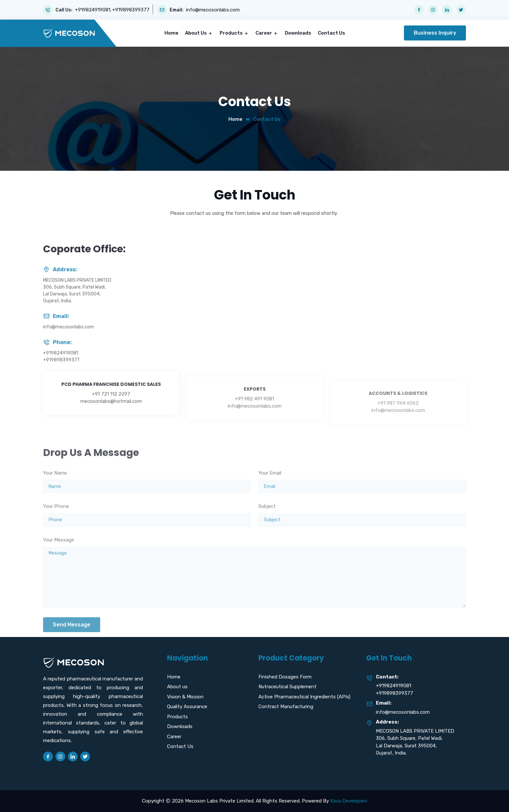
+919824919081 (93, 10)
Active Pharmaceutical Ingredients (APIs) (304, 697)
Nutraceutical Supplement (287, 687)
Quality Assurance (187, 707)
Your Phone (56, 527)
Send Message (72, 645)
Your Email (270, 493)
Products (232, 33)
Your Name (55, 493)
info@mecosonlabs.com (213, 10)
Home (171, 33)
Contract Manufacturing (286, 707)
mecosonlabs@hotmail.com (111, 424)
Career (264, 33)
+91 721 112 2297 (111, 417)
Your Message (59, 560)
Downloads (298, 33)
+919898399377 (131, 10)
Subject (267, 527)
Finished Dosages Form (285, 677)
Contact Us (332, 33)
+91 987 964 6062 (398, 420)
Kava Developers (349, 801)
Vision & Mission (185, 697)
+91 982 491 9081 (254, 419)
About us (177, 687)
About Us (196, 33)
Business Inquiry (435, 33)
